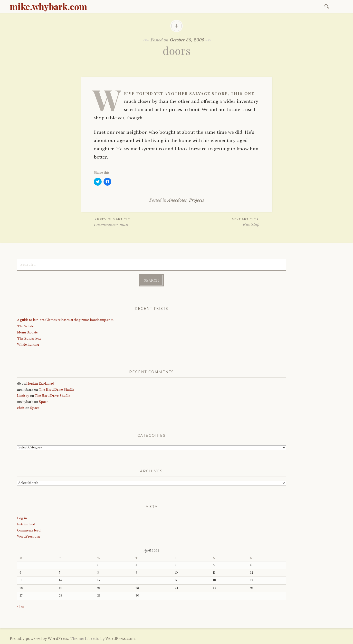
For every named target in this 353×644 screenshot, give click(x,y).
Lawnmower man (135, 222)
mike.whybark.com (48, 6)
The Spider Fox (29, 338)
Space (43, 402)
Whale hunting (28, 345)
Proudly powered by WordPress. (39, 639)
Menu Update (27, 332)
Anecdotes (177, 200)
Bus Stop (218, 222)
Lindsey (23, 396)
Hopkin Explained (40, 384)
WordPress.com (120, 639)
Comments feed (29, 530)
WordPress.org (29, 536)
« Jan (21, 606)
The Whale (25, 326)
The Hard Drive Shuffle (57, 390)
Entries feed (26, 524)
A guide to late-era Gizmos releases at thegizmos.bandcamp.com (65, 320)
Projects (196, 200)
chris (21, 408)
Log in (22, 518)
